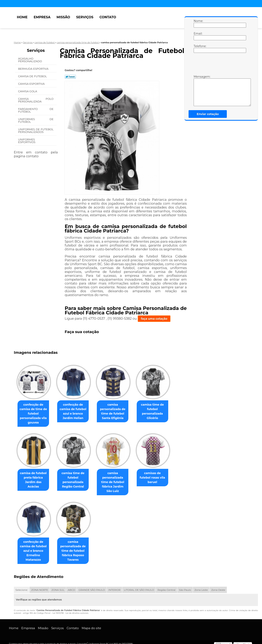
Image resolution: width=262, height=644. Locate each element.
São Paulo (185, 586)
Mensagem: (198, 90)
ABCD (71, 586)
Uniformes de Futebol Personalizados (36, 131)
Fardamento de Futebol (36, 110)
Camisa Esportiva (32, 84)
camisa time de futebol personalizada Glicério (158, 412)
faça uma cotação (154, 319)
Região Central (166, 586)
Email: (198, 36)
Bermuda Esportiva (34, 69)
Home (22, 17)
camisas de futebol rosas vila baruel (158, 476)
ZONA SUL (58, 586)
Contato (108, 17)
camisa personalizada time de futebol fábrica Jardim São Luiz (117, 481)
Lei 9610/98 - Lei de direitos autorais (70, 610)
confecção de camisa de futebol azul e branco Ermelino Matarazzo (34, 547)
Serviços (85, 17)
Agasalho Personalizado (30, 60)
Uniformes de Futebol (36, 120)
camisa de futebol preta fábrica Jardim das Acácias (34, 478)
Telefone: (198, 49)
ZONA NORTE (40, 586)
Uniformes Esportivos (27, 141)
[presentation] (219, 65)
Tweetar (70, 77)
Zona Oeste (218, 586)
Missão (63, 17)
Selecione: (22, 586)
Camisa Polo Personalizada (36, 100)
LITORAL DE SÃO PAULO (139, 586)
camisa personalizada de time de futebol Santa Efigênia (117, 412)
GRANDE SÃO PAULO (92, 586)
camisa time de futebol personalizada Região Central (75, 481)
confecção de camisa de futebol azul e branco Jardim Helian (75, 412)
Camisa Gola (28, 91)
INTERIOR (114, 586)
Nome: (198, 23)
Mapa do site (91, 625)
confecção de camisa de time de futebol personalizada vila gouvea (34, 414)
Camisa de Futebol (33, 76)
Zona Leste (201, 586)
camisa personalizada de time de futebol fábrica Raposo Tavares (75, 547)
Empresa (42, 17)
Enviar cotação (208, 114)
